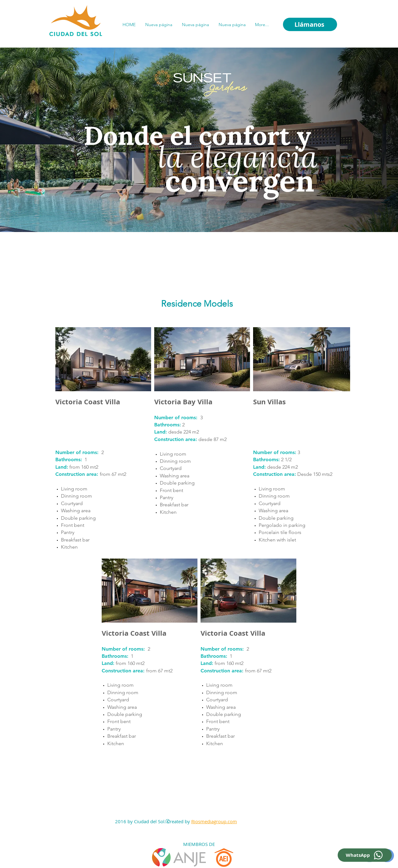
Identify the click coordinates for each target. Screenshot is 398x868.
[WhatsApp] (365, 855)
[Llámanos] (310, 24)
